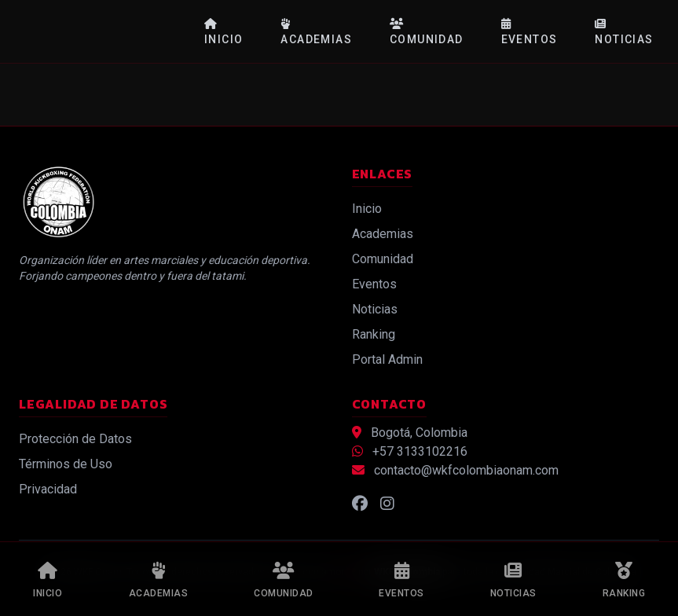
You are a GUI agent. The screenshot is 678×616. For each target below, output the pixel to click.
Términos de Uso (66, 464)
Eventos (530, 32)
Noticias (624, 32)
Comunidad (427, 32)
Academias (316, 32)
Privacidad (48, 489)
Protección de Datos (75, 439)
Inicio (224, 32)
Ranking (374, 334)
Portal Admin (387, 359)
